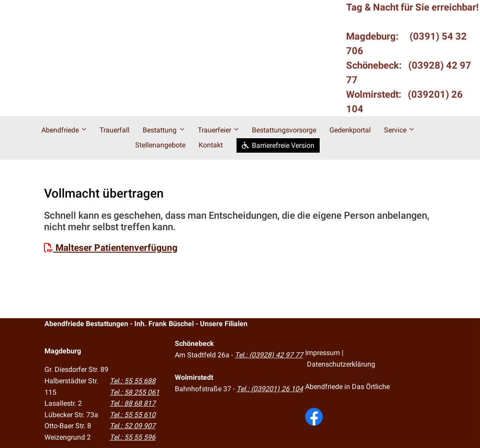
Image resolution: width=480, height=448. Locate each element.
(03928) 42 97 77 (276, 355)
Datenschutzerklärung (341, 364)
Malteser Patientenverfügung (111, 248)
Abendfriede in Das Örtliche (347, 387)
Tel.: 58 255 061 (135, 392)
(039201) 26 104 (277, 389)
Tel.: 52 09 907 (133, 426)
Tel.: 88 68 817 (133, 403)
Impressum (323, 353)
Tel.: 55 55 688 (133, 381)
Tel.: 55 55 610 (133, 415)
